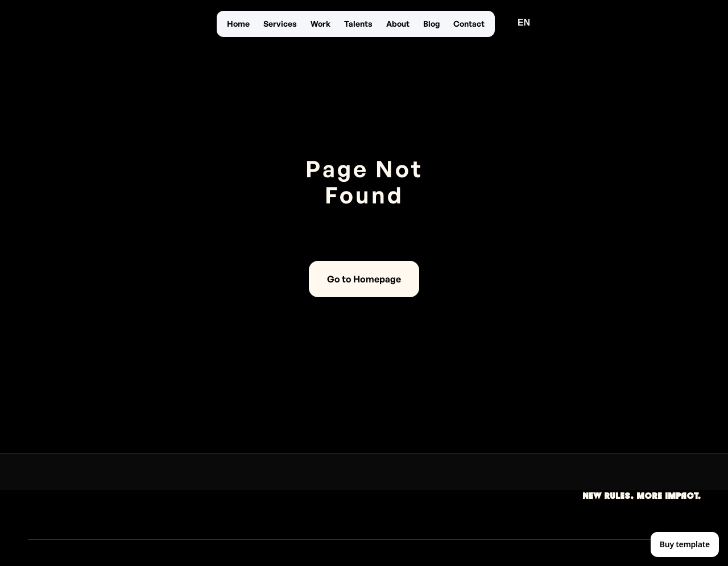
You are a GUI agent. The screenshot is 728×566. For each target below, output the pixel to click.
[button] (524, 23)
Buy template (685, 544)
